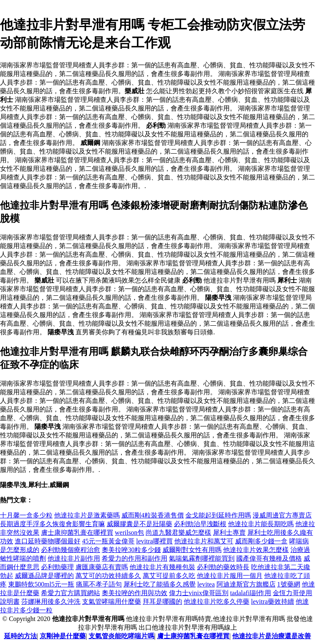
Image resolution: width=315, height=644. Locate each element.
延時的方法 (21, 636)
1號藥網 (289, 584)
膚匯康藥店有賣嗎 (102, 567)
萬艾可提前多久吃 (169, 576)
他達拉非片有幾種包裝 (162, 567)
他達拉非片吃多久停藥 (217, 601)
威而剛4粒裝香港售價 (153, 515)
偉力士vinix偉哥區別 (199, 593)
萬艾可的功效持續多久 (108, 576)
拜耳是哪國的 (162, 601)
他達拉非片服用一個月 (230, 576)
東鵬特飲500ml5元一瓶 (41, 584)
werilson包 (129, 532)
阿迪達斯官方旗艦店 (246, 584)
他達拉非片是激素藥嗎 (87, 515)
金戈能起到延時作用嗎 (218, 515)
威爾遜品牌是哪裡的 (44, 576)
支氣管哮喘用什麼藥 (112, 601)
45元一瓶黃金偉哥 (108, 541)
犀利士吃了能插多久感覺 (160, 584)
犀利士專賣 (229, 532)
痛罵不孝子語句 (99, 584)
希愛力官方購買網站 (71, 593)
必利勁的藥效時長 (223, 567)
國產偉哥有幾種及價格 (269, 558)
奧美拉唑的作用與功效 (135, 593)
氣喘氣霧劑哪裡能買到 (202, 558)
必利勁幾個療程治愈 (71, 550)
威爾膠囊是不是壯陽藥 (139, 524)
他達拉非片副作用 (74, 558)
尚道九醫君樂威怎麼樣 (178, 532)
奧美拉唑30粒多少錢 (131, 550)
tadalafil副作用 (251, 593)
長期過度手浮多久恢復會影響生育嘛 (52, 524)
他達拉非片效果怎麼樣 (256, 550)
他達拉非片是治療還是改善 (272, 636)
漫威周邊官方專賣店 (282, 515)
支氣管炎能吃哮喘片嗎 (121, 636)
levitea (206, 584)
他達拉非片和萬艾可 (204, 541)
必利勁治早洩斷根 (200, 524)
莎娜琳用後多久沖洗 (51, 601)
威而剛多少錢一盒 (261, 541)
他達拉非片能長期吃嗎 (261, 524)
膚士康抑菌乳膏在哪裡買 (77, 532)
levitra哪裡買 (154, 541)
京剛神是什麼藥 (63, 636)
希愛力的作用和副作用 (135, 558)
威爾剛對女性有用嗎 (192, 550)
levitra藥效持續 (273, 601)
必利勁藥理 (57, 567)
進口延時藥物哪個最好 (48, 541)
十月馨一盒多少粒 (26, 515)
